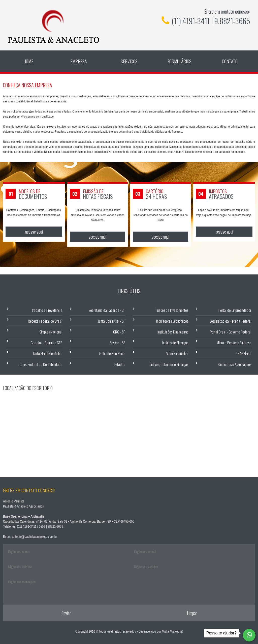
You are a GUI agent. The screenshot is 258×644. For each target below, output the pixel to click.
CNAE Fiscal (243, 353)
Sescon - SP (117, 343)
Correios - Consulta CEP (46, 343)
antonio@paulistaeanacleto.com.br (35, 537)
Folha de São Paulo (112, 353)
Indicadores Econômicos (172, 321)
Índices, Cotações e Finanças (169, 364)
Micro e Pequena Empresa (234, 343)
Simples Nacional (51, 332)
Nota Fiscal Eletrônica (48, 353)
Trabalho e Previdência (47, 310)
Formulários (180, 61)
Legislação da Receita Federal (230, 321)
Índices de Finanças (175, 343)
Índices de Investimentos (172, 310)
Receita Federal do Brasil (45, 321)
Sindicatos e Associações (234, 364)
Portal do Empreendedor (235, 310)
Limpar (192, 613)
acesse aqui (34, 232)
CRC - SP (119, 332)
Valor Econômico (177, 353)
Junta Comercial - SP (112, 321)
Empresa (79, 61)
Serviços (129, 61)
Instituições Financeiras (173, 332)
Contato (230, 61)
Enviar (66, 613)
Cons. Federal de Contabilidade (41, 364)
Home (28, 61)
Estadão (120, 364)
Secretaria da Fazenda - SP (107, 310)
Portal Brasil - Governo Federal (231, 332)
